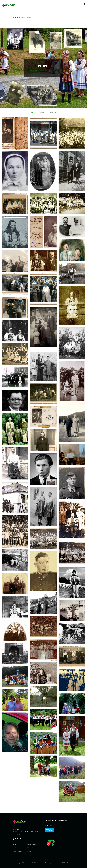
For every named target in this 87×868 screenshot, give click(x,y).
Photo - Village (17, 851)
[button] (84, 4)
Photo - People (32, 848)
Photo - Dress (32, 845)
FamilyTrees (16, 848)
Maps (29, 851)
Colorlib (69, 863)
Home (16, 18)
